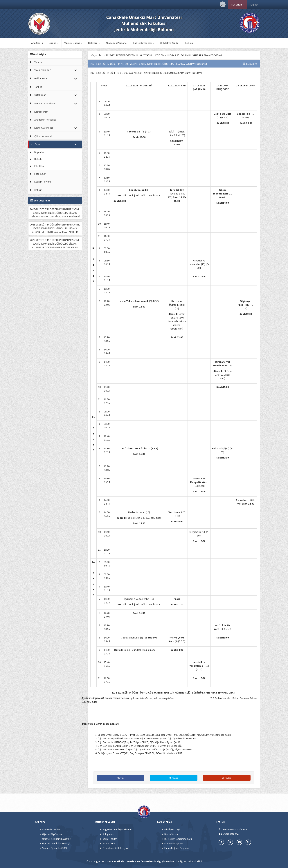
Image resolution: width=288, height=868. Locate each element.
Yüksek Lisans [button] (73, 43)
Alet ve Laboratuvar (45, 103)
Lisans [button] (54, 43)
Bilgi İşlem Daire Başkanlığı (170, 861)
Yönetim (39, 62)
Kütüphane (108, 834)
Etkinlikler (39, 166)
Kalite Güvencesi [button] (144, 43)
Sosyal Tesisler (110, 839)
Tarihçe (38, 87)
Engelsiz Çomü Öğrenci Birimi (117, 830)
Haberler (38, 159)
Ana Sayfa (37, 43)
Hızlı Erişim (238, 5)
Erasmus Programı (174, 844)
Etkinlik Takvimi (43, 182)
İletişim (189, 43)
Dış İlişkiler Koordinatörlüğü (178, 839)
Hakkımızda (41, 78)
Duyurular (39, 152)
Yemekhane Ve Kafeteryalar (116, 848)
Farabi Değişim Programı (177, 848)
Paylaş (120, 778)
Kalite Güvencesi (44, 128)
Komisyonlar (41, 112)
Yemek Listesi (109, 844)
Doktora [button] (94, 43)
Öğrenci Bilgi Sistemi (52, 834)
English (254, 5)
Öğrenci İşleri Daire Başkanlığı (57, 839)
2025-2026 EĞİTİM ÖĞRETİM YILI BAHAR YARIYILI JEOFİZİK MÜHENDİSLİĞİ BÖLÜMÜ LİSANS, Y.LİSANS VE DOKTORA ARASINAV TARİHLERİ (55, 228)
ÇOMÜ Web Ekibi (193, 861)
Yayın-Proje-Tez (43, 70)
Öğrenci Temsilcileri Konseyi (56, 844)
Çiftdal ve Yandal (170, 43)
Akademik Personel (116, 43)
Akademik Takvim (51, 830)
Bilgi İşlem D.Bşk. (173, 830)
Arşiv (38, 144)
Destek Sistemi (171, 834)
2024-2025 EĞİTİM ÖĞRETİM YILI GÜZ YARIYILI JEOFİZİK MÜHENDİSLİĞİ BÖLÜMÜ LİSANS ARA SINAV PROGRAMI (187, 55)
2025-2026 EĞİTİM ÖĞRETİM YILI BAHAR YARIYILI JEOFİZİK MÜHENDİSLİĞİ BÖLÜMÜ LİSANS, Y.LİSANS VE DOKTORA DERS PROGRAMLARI (55, 244)
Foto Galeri (40, 174)
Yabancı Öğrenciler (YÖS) (55, 848)
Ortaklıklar (40, 95)
